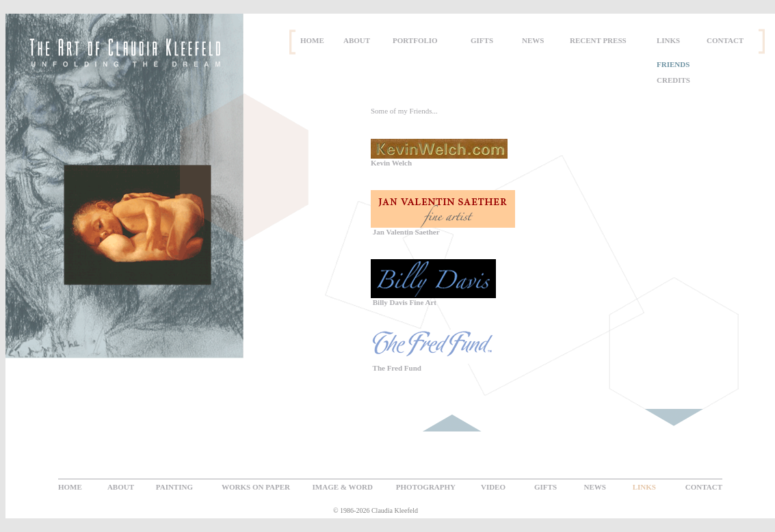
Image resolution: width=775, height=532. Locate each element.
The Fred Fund (396, 368)
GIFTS (482, 40)
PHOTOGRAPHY (426, 487)
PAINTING (174, 487)
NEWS (533, 40)
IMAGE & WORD (343, 487)
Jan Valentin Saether (405, 232)
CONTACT (725, 40)
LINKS (668, 40)
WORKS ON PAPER (256, 487)
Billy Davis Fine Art (404, 302)
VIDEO (493, 487)
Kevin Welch (391, 163)
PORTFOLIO (415, 40)
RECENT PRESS (598, 40)
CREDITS (673, 80)
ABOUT (357, 40)
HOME (312, 40)
